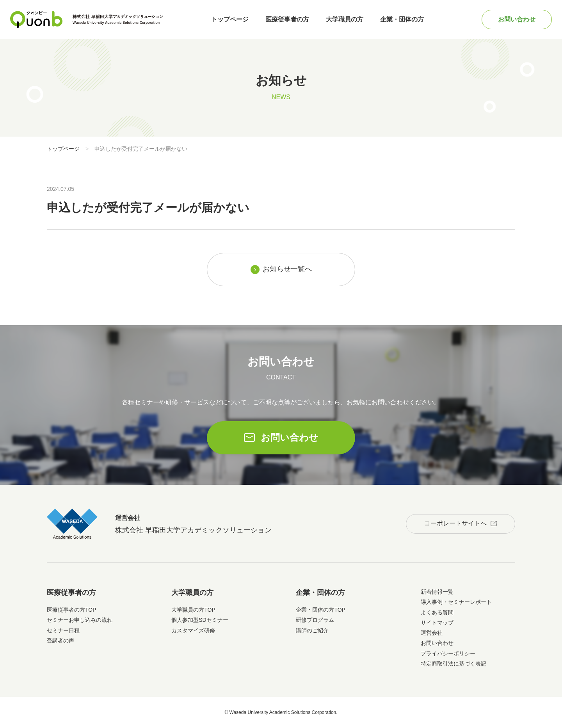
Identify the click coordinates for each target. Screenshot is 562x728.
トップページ (230, 19)
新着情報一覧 (437, 592)
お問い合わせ (517, 19)
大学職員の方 (345, 19)
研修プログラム (315, 620)
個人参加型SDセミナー (200, 620)
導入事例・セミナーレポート (456, 602)
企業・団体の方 (402, 19)
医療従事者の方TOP (72, 610)
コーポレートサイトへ (455, 523)
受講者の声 (60, 641)
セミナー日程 (63, 630)
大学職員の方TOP (193, 610)
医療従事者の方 (287, 19)
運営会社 (432, 633)
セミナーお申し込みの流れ (80, 620)
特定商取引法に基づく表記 (454, 664)
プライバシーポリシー (448, 653)
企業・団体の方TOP (321, 610)
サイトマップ (437, 623)
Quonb (36, 20)
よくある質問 (437, 612)
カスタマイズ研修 (193, 630)
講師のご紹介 (312, 630)
